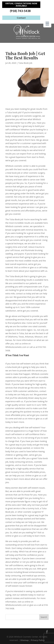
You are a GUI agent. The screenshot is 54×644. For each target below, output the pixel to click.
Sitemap (24, 640)
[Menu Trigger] (47, 23)
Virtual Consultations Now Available (21, 5)
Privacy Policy (38, 640)
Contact (21, 18)
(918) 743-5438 (20, 11)
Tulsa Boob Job (25, 63)
